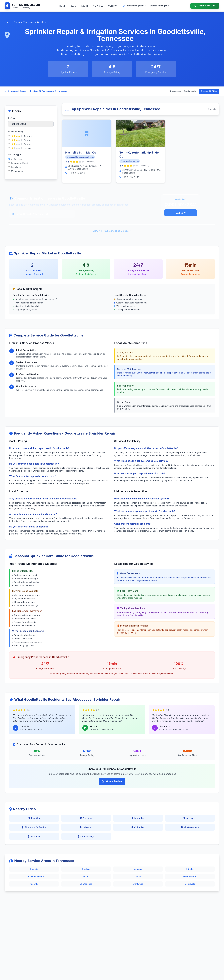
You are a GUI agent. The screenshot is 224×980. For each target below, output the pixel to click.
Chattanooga (86, 836)
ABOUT (85, 6)
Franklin (34, 818)
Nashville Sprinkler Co (81, 153)
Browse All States (15, 91)
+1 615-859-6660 (77, 173)
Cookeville (190, 884)
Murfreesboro (190, 827)
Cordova (86, 818)
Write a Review (112, 781)
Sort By (12, 118)
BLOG (73, 6)
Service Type (14, 154)
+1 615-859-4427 (131, 177)
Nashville (34, 836)
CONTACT (113, 6)
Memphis (138, 818)
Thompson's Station (34, 827)
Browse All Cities (209, 91)
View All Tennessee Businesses (48, 91)
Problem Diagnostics (134, 6)
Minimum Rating (16, 132)
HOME (62, 6)
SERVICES (98, 6)
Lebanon (86, 827)
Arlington (190, 818)
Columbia (138, 827)
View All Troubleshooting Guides (112, 231)
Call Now (181, 213)
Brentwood (138, 884)
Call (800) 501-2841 (205, 6)
